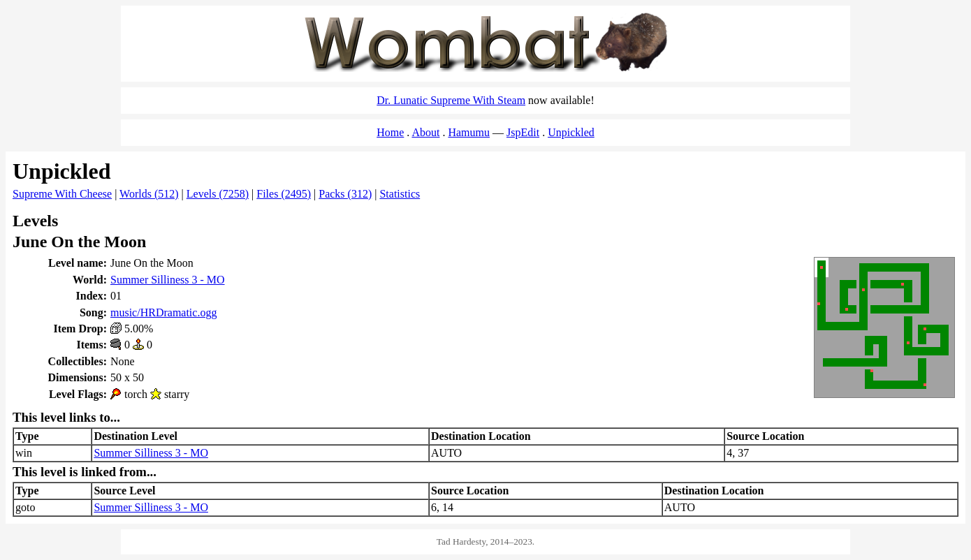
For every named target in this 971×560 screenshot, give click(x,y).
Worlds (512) (149, 194)
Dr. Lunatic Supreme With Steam (451, 100)
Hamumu (469, 132)
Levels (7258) (218, 194)
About (425, 132)
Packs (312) (345, 194)
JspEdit (523, 132)
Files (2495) (284, 194)
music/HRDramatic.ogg (163, 312)
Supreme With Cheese (62, 194)
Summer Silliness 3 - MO (168, 280)
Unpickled (571, 132)
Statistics (400, 194)
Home (390, 132)
